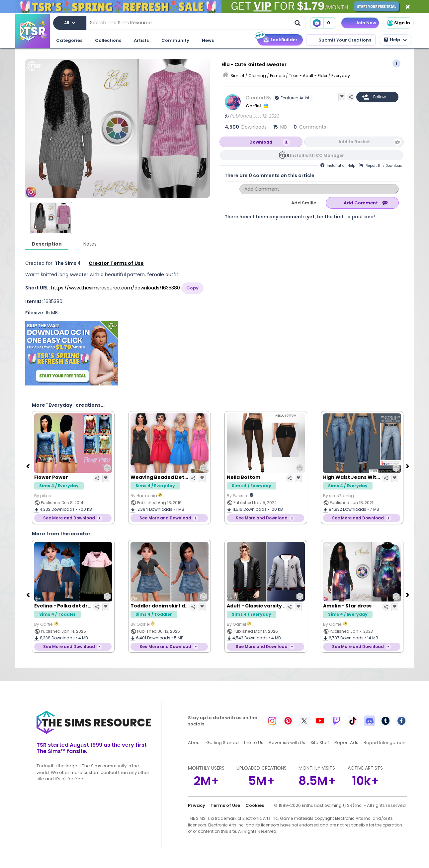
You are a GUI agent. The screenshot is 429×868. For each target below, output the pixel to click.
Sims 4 (237, 76)
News (208, 40)
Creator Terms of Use (116, 263)
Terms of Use (225, 805)
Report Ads (346, 743)
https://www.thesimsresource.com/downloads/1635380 (116, 288)
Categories (69, 40)
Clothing (257, 76)
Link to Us (254, 743)
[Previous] (29, 466)
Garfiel (254, 106)
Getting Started (222, 743)
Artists (141, 40)
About (194, 743)
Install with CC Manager (317, 155)
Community (175, 40)
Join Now (366, 23)
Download (261, 142)
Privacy (197, 805)
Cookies (255, 805)
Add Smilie (304, 203)
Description (47, 244)
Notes (90, 244)
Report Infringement (385, 743)
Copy (192, 288)
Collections (108, 40)
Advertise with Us (287, 743)
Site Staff (320, 743)
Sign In (398, 23)
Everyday (341, 76)
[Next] (408, 466)
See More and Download (69, 518)
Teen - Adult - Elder (308, 76)
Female (277, 76)
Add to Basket (354, 142)
